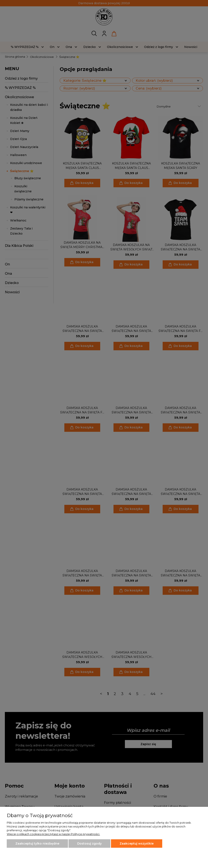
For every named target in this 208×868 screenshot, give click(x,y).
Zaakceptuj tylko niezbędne (37, 844)
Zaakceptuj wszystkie (137, 844)
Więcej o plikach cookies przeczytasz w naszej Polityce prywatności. (53, 834)
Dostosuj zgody (89, 844)
